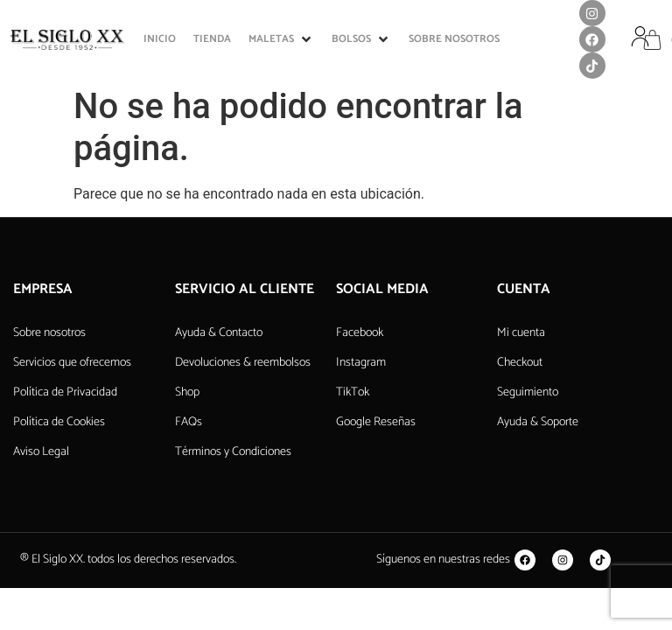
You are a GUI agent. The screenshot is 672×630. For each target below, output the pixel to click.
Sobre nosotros (49, 333)
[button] (281, 39)
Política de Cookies (59, 422)
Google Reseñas (376, 422)
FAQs (189, 422)
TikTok (353, 392)
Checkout (520, 363)
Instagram (361, 363)
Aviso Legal (41, 452)
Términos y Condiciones (233, 452)
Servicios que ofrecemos (72, 363)
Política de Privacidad (65, 392)
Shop (187, 392)
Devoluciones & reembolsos (243, 363)
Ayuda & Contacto (219, 333)
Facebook (360, 333)
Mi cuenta (521, 333)
